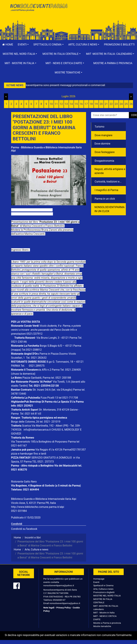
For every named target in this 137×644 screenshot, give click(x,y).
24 (121, 104)
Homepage (99, 579)
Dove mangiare (104, 135)
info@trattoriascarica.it (37, 430)
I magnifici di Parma (107, 190)
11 (56, 104)
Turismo (100, 127)
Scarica (27, 426)
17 (86, 104)
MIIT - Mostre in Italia (104, 613)
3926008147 (59, 600)
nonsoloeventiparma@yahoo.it (59, 585)
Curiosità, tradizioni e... (108, 182)
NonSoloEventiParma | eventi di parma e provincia (39, 10)
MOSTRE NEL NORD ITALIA (107, 596)
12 (61, 104)
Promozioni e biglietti (104, 592)
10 (51, 104)
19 (96, 104)
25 (126, 104)
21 (106, 104)
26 (131, 104)
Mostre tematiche (102, 626)
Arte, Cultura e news (103, 589)
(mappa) (16, 350)
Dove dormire (102, 144)
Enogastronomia (104, 161)
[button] (23, 45)
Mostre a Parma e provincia (113, 63)
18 (91, 104)
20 (101, 104)
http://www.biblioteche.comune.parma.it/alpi (38, 507)
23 (116, 104)
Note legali (49, 608)
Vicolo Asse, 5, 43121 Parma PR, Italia (34, 503)
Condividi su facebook (24, 529)
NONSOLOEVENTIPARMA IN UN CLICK (110, 209)
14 (71, 104)
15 (76, 104)
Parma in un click (105, 199)
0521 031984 (19, 511)
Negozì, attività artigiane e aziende (110, 171)
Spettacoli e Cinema (103, 585)
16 (81, 104)
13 (66, 104)
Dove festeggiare (105, 152)
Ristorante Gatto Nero (24, 482)
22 (111, 104)
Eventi (96, 582)
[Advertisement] (99, 13)
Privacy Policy (63, 608)
